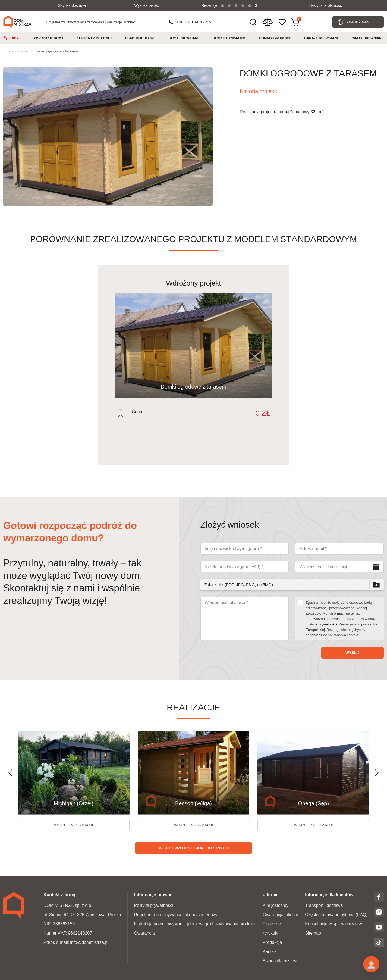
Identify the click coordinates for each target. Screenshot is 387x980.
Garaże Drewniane (322, 38)
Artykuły (270, 933)
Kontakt (130, 22)
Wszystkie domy (49, 38)
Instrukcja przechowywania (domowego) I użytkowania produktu (195, 924)
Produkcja (272, 942)
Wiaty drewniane (368, 38)
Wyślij (353, 653)
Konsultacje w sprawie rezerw (333, 924)
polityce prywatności (321, 624)
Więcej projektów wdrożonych (193, 848)
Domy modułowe (140, 38)
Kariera (270, 952)
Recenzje (272, 924)
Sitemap (313, 933)
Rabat (15, 38)
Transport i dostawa (324, 905)
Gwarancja (144, 933)
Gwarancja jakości (280, 915)
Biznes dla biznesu (281, 961)
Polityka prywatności (154, 905)
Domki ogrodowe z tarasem (56, 51)
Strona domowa (15, 51)
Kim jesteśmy (55, 22)
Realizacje (114, 22)
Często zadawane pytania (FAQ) (336, 915)
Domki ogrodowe (275, 38)
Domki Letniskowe (229, 38)
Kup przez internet (94, 38)
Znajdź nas (358, 22)
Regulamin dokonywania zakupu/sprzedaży (176, 915)
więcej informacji (73, 825)
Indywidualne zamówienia (86, 22)
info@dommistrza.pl (89, 942)
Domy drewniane (184, 38)
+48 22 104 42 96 (194, 22)
